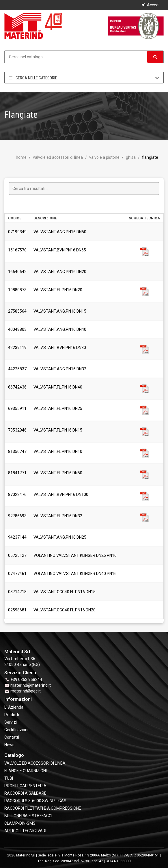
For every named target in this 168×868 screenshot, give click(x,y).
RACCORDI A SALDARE (25, 793)
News (9, 745)
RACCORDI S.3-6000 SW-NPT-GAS (35, 801)
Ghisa (130, 157)
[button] (155, 57)
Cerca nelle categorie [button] (84, 78)
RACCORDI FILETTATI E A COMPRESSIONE (43, 808)
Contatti (12, 737)
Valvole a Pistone (104, 157)
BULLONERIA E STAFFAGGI (28, 816)
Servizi (11, 722)
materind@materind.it (31, 685)
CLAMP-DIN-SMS (20, 823)
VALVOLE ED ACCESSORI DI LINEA (57, 157)
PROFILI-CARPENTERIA (25, 786)
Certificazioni (16, 730)
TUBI (9, 778)
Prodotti (12, 715)
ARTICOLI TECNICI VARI (25, 831)
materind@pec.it (26, 691)
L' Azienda (14, 707)
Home (21, 157)
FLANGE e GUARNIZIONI (26, 771)
